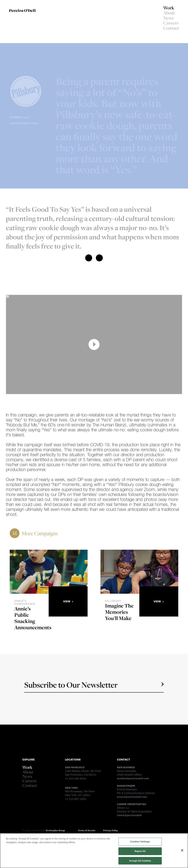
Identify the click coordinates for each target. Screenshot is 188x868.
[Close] (182, 852)
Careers (171, 23)
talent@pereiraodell (129, 815)
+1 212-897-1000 (76, 799)
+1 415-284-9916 (76, 778)
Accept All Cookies (140, 862)
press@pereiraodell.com (132, 797)
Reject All (140, 853)
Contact (171, 28)
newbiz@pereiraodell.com (133, 778)
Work (169, 8)
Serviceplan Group (55, 830)
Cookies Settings (140, 843)
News (168, 18)
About (169, 13)
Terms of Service (87, 830)
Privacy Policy (111, 830)
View (68, 601)
